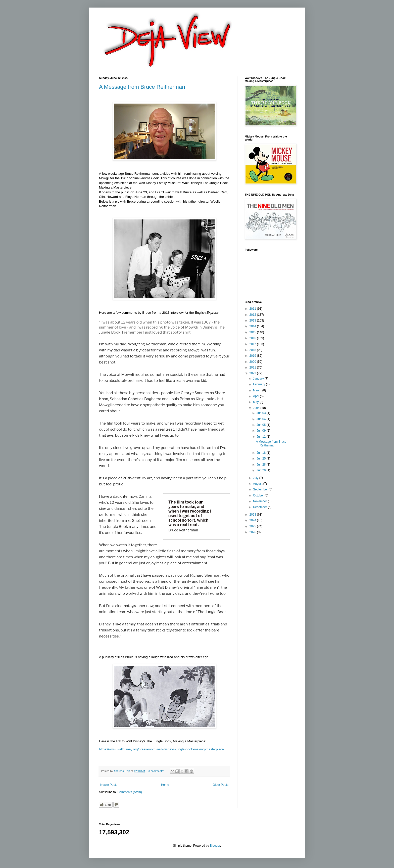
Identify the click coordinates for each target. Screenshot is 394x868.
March (258, 390)
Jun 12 (261, 437)
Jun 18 (261, 453)
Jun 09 (261, 431)
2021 (253, 368)
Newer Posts (109, 785)
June (257, 408)
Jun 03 (261, 413)
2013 (253, 321)
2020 (253, 362)
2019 (253, 356)
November (260, 501)
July (256, 478)
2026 (253, 532)
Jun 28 (261, 465)
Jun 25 (261, 459)
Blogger (215, 846)
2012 (253, 315)
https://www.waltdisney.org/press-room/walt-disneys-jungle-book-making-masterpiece (161, 749)
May (256, 402)
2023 (253, 515)
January (259, 379)
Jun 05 (261, 425)
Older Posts (220, 785)
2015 (253, 332)
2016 (253, 338)
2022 (253, 373)
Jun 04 (261, 419)
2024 (253, 520)
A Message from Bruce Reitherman (142, 87)
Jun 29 (261, 470)
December (260, 507)
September (261, 489)
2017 (253, 344)
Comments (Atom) (130, 792)
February (259, 384)
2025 (253, 526)
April (256, 396)
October (259, 495)
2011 (253, 309)
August (258, 484)
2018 (253, 350)
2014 (253, 326)
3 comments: (157, 771)
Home (165, 785)
